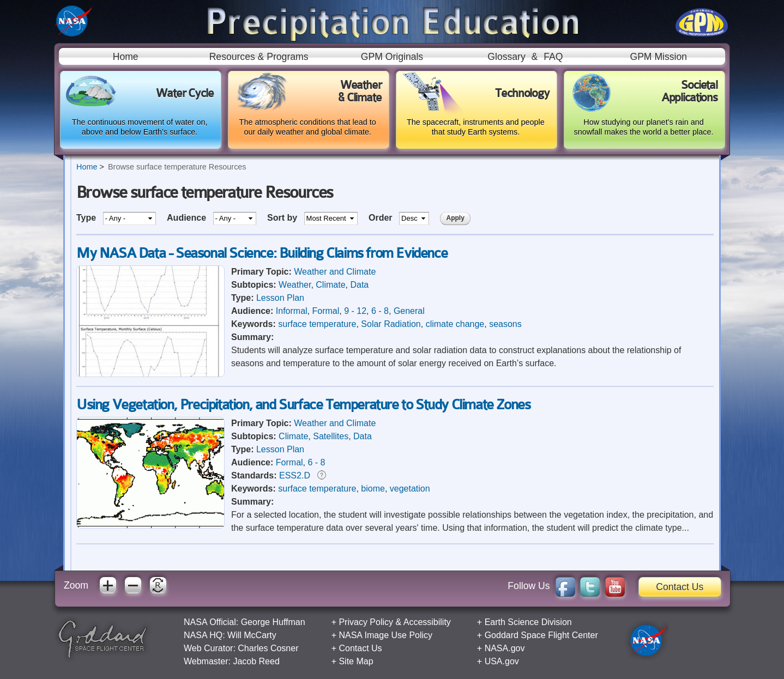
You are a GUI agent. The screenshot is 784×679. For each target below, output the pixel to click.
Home (126, 57)
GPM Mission (658, 57)
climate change (455, 324)
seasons (505, 324)
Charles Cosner (268, 648)
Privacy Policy (366, 622)
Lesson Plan (280, 298)
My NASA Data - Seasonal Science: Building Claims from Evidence (262, 253)
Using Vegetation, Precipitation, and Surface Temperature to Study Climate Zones (303, 405)
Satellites (331, 436)
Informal (292, 311)
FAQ (553, 57)
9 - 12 (355, 311)
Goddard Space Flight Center (541, 635)
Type (88, 218)
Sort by (284, 218)
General (409, 311)
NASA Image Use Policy (385, 635)
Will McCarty (252, 635)
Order (382, 218)
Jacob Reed (256, 661)
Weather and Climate (335, 272)
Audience (188, 218)
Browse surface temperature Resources (177, 167)
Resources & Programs (259, 57)
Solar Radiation (391, 324)
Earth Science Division (528, 622)
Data (359, 285)
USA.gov (502, 661)
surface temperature (317, 324)
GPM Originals (392, 57)
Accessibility (427, 622)
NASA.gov (505, 648)
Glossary (506, 57)
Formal (325, 311)
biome (373, 489)
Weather (295, 285)
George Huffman (273, 622)
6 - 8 (380, 311)
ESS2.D (295, 475)
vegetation (410, 489)
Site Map (356, 661)
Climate (330, 285)
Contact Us (680, 587)
